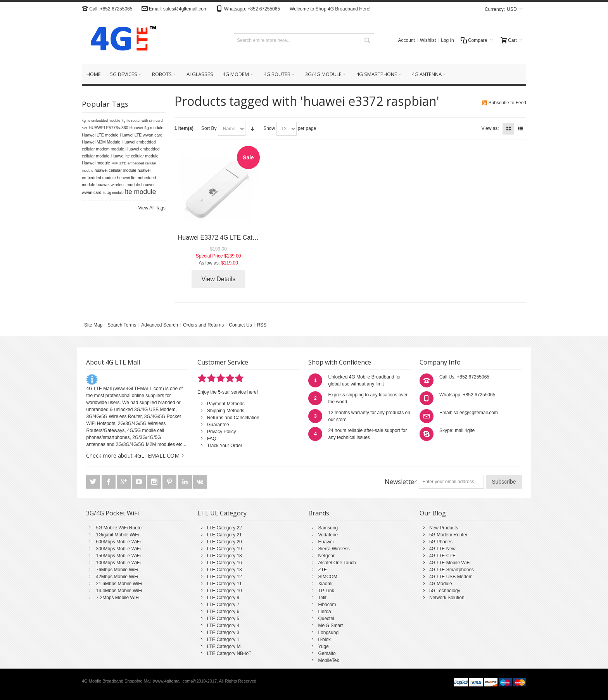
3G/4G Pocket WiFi (112, 513)
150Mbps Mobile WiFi (118, 556)
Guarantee (218, 425)
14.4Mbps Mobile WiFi (119, 591)
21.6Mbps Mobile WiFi (119, 584)
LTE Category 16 (225, 563)
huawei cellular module (115, 170)
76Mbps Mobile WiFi (117, 570)
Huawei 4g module (147, 128)
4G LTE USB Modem (451, 577)
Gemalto (327, 653)
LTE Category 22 (225, 528)
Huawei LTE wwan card (141, 135)
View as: (490, 128)
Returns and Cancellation (233, 418)
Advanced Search (160, 325)
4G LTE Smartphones (452, 570)
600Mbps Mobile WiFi (118, 542)
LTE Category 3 (223, 633)
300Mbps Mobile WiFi (118, 549)
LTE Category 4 (223, 626)
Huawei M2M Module (101, 142)
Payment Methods (226, 404)
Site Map (93, 325)
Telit (322, 598)
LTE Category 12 (225, 577)
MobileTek (328, 660)
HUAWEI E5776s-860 (109, 128)
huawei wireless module (118, 185)
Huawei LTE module (100, 135)
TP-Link (326, 591)
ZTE (322, 570)
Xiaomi (325, 584)
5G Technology (445, 591)
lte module (140, 192)
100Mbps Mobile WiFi (118, 563)
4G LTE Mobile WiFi (450, 563)
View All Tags (152, 208)
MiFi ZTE (119, 163)
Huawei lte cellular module (134, 156)
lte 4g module (113, 193)
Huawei (326, 542)
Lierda (324, 612)
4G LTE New (442, 549)
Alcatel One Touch (337, 563)
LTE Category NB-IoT (229, 653)
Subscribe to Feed (507, 103)
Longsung (328, 633)
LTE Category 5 (223, 619)
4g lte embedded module (101, 121)
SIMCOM (327, 577)
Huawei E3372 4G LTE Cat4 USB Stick (232, 238)
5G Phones (441, 542)
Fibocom (327, 605)
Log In (447, 40)
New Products (444, 528)
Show (269, 128)
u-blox (324, 640)
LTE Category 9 (223, 598)
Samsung (328, 528)
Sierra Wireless (334, 549)
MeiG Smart (330, 626)
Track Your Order (225, 446)
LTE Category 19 (225, 549)
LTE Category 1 (223, 640)
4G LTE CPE (442, 556)
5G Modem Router (448, 535)
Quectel (326, 619)
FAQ (212, 439)
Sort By (209, 128)
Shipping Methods (226, 411)
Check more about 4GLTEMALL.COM (133, 455)
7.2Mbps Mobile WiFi (117, 598)
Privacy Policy (222, 432)
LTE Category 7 (223, 605)
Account (407, 40)
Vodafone (328, 535)
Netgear (326, 556)
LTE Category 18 (225, 556)
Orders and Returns (203, 325)
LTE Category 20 (225, 542)
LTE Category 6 (223, 612)
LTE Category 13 (225, 570)
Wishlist (428, 40)
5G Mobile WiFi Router (119, 528)
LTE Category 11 (225, 584)
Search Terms (122, 325)
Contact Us (240, 325)
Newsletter (401, 482)
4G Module (441, 584)
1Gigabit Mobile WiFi (117, 535)
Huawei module (96, 163)
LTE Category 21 (225, 535)
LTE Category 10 (225, 591)
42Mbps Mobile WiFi (117, 577)
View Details (218, 279)
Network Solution (447, 598)
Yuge (323, 646)
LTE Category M (224, 646)
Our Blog (433, 513)
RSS (262, 325)
